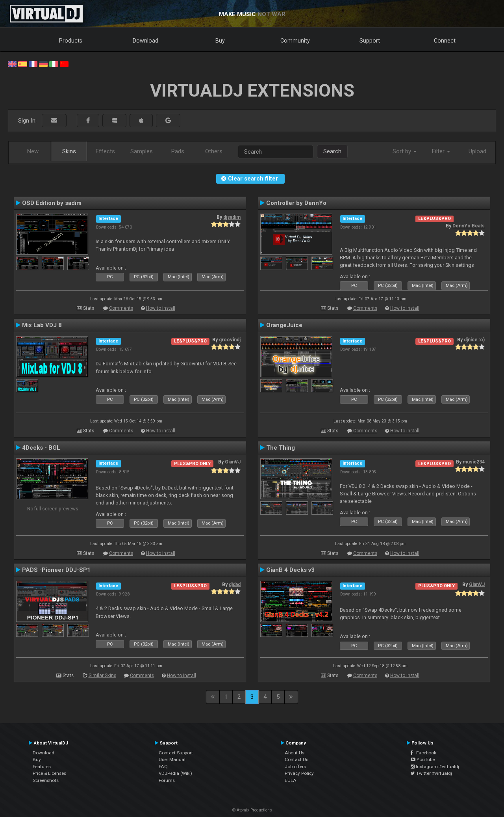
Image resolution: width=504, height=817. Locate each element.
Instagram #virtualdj (435, 767)
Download (145, 41)
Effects (105, 151)
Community (295, 41)
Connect (445, 41)
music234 (474, 462)
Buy (220, 41)
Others (214, 151)
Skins (69, 151)
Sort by (405, 151)
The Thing (281, 448)
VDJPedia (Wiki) (175, 773)
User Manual (172, 759)
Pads (178, 151)
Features (42, 767)
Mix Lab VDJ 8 (42, 325)
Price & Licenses (49, 773)
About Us (295, 753)
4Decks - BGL (41, 448)
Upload (477, 151)
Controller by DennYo (296, 203)
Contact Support (176, 753)
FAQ (163, 767)
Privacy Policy (299, 773)
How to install (161, 308)
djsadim (232, 217)
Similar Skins (102, 676)
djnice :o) (474, 340)
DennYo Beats (469, 226)
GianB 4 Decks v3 (290, 570)
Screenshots (46, 780)
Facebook (423, 753)
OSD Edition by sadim (52, 203)
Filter (441, 151)
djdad (235, 584)
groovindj (230, 340)
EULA (291, 780)
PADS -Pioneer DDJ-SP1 (56, 570)
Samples (142, 151)
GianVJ (233, 462)
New (33, 151)
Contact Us (296, 759)
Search (332, 151)
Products (71, 41)
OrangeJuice (284, 325)
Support (370, 41)
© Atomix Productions (252, 810)
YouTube (423, 759)
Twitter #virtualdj (431, 773)
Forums (167, 780)
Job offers (295, 767)
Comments (121, 308)
